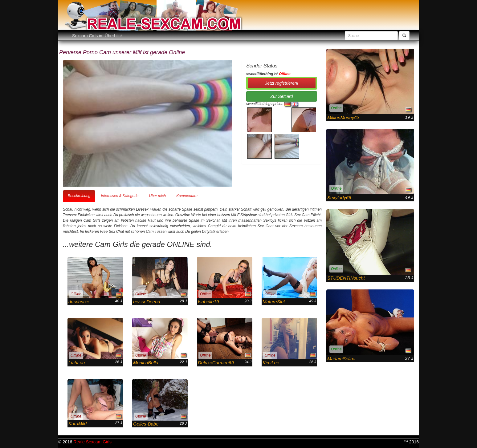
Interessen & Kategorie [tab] (120, 196)
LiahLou (77, 363)
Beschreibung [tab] (79, 196)
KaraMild (77, 424)
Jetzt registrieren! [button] (281, 83)
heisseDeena (147, 302)
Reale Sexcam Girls (92, 442)
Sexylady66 (339, 198)
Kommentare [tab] (187, 196)
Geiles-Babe (146, 424)
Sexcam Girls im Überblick (97, 36)
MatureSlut (274, 302)
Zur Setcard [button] (281, 96)
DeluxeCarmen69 (216, 363)
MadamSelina (341, 359)
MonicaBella (146, 363)
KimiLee (271, 363)
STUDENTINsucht (346, 278)
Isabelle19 (208, 302)
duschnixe (79, 302)
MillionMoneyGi (343, 117)
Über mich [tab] (157, 196)
